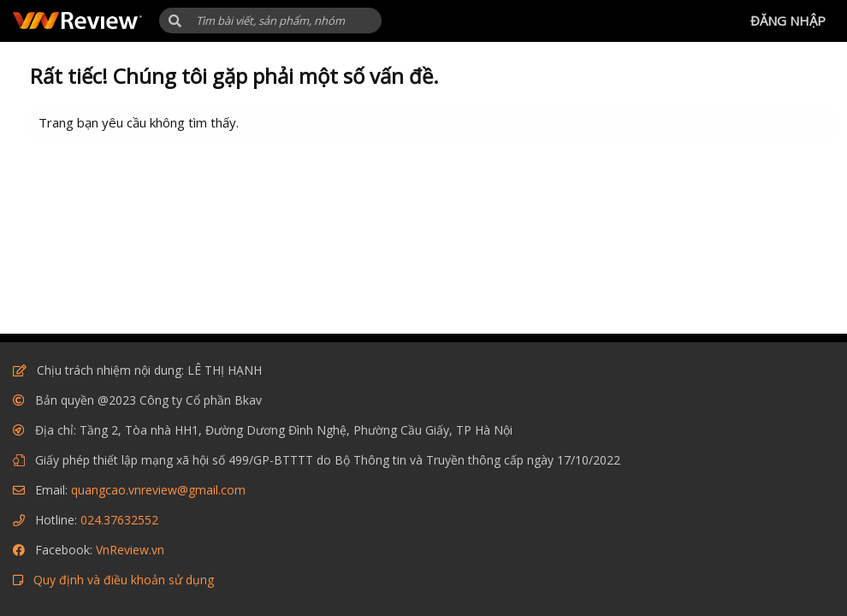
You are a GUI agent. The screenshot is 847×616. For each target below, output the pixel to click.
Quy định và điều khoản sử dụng (124, 580)
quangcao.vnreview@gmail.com (158, 490)
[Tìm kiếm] (270, 21)
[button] (175, 21)
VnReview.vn (130, 550)
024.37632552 (119, 520)
